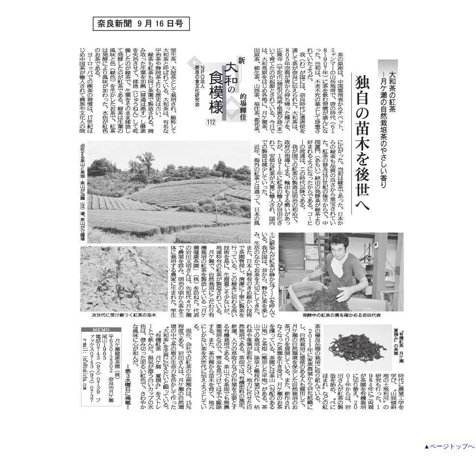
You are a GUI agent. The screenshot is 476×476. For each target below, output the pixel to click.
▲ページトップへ (449, 447)
